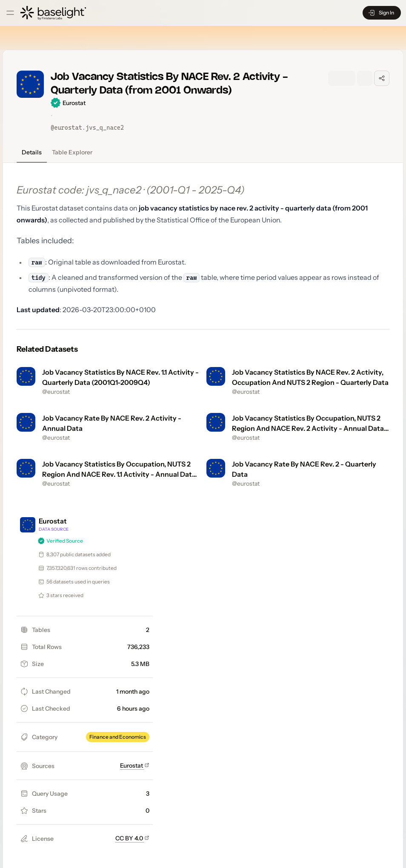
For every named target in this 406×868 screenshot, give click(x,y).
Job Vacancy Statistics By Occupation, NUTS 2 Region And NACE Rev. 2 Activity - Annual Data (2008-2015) (308, 428)
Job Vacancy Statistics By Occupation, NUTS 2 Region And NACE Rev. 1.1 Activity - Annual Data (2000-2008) (119, 474)
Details (32, 152)
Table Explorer (72, 152)
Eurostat (135, 766)
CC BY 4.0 (132, 838)
